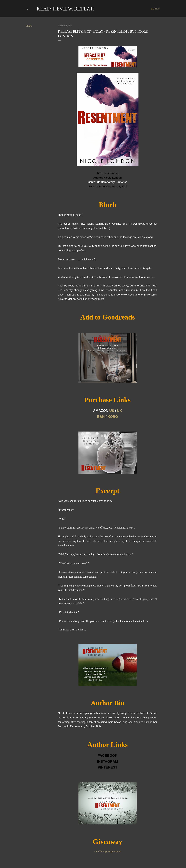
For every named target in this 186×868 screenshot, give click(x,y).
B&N (101, 417)
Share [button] (29, 26)
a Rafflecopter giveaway (108, 851)
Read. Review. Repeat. (65, 9)
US (112, 411)
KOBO (113, 417)
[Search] (155, 9)
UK (120, 411)
